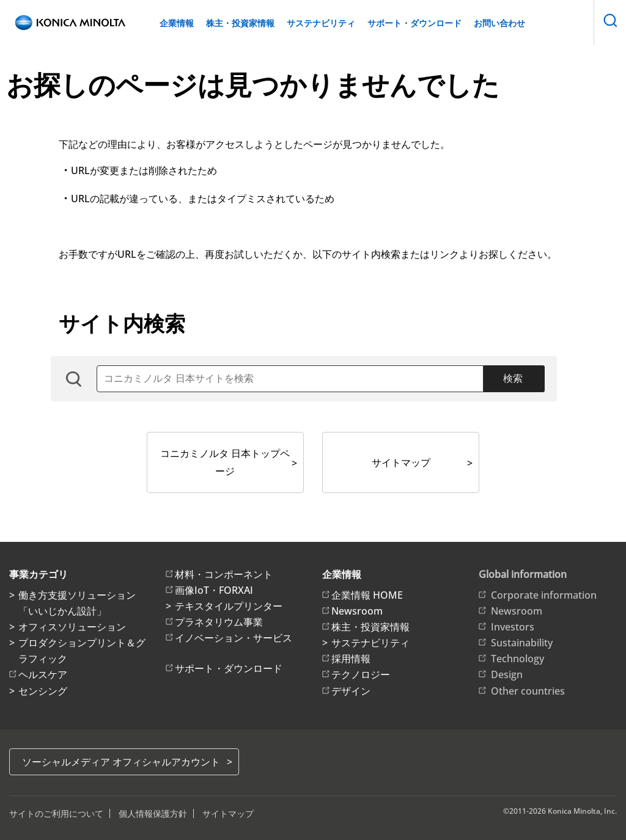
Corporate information (544, 595)
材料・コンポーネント (224, 574)
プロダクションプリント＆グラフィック (82, 651)
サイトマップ (401, 462)
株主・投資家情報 (240, 23)
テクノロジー (361, 674)
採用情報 (351, 659)
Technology (517, 659)
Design (507, 674)
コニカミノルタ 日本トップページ (225, 462)
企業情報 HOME (367, 595)
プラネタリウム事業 (219, 622)
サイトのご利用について (56, 813)
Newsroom (357, 611)
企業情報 (177, 23)
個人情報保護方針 (153, 813)
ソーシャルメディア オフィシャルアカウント (121, 762)
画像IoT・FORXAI (214, 590)
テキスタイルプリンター (229, 606)
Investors (513, 627)
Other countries (528, 691)
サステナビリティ (321, 23)
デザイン (351, 691)
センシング (43, 691)
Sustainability (522, 643)
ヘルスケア (43, 674)
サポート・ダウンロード (414, 23)
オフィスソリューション (72, 627)
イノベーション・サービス (234, 638)
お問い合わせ (499, 23)
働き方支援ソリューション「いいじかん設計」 (77, 603)
